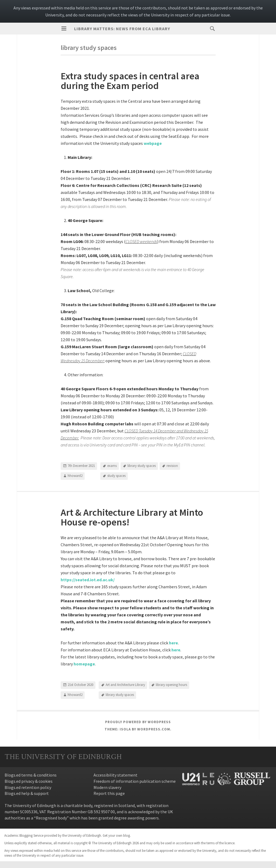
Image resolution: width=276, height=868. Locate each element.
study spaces (116, 476)
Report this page (109, 793)
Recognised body (51, 818)
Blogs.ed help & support (27, 793)
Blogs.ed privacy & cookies (29, 781)
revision (172, 466)
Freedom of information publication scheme (135, 781)
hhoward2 (75, 476)
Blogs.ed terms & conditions (31, 775)
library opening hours (171, 685)
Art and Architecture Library (125, 685)
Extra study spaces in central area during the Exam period (130, 81)
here (176, 650)
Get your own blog (116, 835)
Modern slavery (107, 787)
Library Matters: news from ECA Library (122, 29)
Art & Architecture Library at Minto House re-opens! (132, 517)
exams (112, 466)
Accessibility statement (115, 775)
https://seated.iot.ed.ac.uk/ (88, 580)
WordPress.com (154, 729)
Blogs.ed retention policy (28, 787)
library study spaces (142, 466)
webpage (153, 143)
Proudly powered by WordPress (138, 722)
